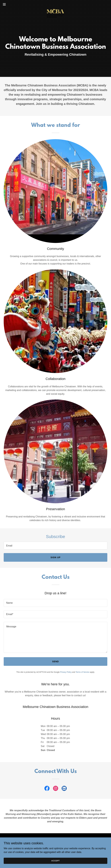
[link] (55, 4)
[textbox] (55, 546)
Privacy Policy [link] (66, 672)
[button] (9, 4)
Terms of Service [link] (83, 672)
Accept (55, 861)
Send (55, 661)
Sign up (55, 557)
